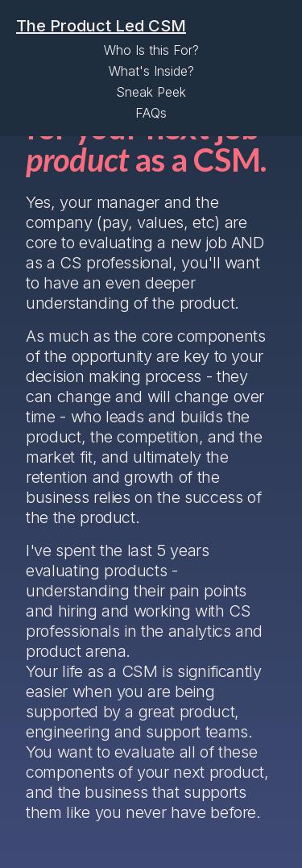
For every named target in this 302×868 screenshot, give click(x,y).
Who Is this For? (151, 50)
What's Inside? (151, 71)
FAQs (151, 113)
